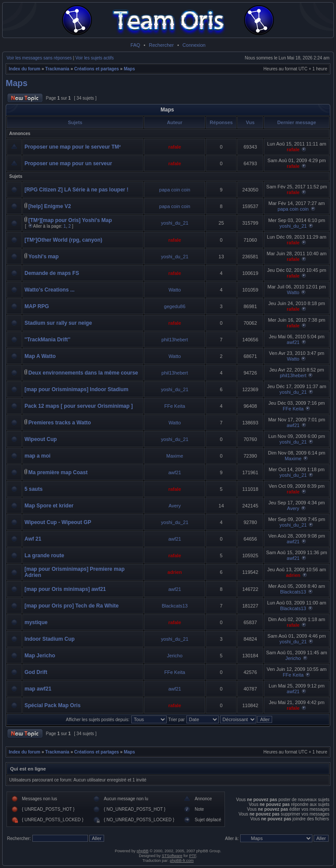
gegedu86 (175, 306)
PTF (192, 856)
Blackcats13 (293, 592)
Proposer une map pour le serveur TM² (73, 147)
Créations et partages (97, 69)
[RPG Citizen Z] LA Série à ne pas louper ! (77, 190)
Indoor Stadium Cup (50, 639)
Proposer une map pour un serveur (68, 163)
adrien (175, 572)
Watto (175, 290)
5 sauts (33, 489)
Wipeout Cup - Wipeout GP (58, 522)
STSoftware (172, 856)
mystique (36, 622)
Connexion (194, 45)
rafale (175, 147)
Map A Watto (40, 356)
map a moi (37, 456)
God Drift (36, 672)
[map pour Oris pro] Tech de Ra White (72, 606)
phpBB (142, 851)
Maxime (175, 456)
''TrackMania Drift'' (47, 340)
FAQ (135, 45)
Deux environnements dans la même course (83, 373)
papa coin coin (175, 190)
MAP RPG (37, 306)
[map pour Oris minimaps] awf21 (65, 589)
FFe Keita (175, 406)
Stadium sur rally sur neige (58, 323)
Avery (175, 506)
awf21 (293, 342)
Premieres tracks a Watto (60, 423)
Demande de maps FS (52, 273)
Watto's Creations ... (49, 290)
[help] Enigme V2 (50, 206)
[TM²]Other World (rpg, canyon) (63, 240)
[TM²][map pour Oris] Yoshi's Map (70, 220)
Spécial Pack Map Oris (52, 705)
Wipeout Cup (41, 439)
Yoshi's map (44, 257)
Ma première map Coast (58, 472)
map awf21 (38, 689)
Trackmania (57, 69)
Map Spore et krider (49, 506)
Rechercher (161, 45)
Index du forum (24, 69)
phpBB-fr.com (182, 861)
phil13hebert (175, 340)
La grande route (44, 556)
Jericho (175, 656)
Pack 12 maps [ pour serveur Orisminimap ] (79, 406)
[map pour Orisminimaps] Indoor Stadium (76, 389)
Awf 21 (33, 539)
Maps (129, 69)
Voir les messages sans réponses (39, 58)
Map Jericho (40, 656)
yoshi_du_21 (175, 223)
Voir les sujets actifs (94, 58)
